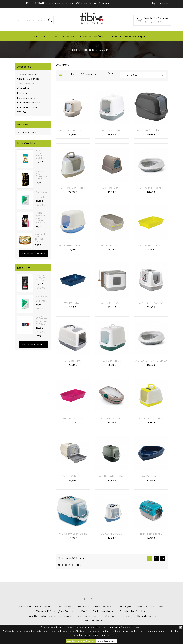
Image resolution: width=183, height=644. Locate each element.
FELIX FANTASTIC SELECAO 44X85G (43, 320)
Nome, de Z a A (143, 75)
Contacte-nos (87, 616)
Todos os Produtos (33, 344)
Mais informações (106, 641)
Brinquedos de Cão (29, 103)
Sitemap (109, 616)
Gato (46, 36)
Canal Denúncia (91, 621)
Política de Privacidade (97, 611)
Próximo (163, 558)
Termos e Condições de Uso (55, 611)
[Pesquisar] (33, 20)
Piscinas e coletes (28, 98)
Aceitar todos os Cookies (81, 641)
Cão (37, 36)
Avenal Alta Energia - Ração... (41, 175)
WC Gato (23, 112)
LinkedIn (99, 599)
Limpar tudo (27, 132)
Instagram (92, 599)
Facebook (85, 599)
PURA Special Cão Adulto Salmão (40, 218)
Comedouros (25, 88)
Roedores (69, 36)
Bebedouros (24, 93)
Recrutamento (147, 616)
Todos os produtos (33, 254)
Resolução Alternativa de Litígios (141, 607)
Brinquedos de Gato (29, 107)
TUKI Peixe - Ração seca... (40, 154)
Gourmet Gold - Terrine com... (40, 237)
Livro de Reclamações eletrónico (49, 616)
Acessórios (115, 36)
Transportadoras (27, 83)
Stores (126, 616)
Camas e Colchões (28, 79)
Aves (56, 36)
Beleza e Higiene (136, 36)
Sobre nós (64, 607)
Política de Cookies (133, 611)
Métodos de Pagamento (95, 607)
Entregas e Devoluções (35, 607)
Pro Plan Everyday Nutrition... (42, 277)
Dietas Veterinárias (91, 36)
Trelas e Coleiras (27, 74)
